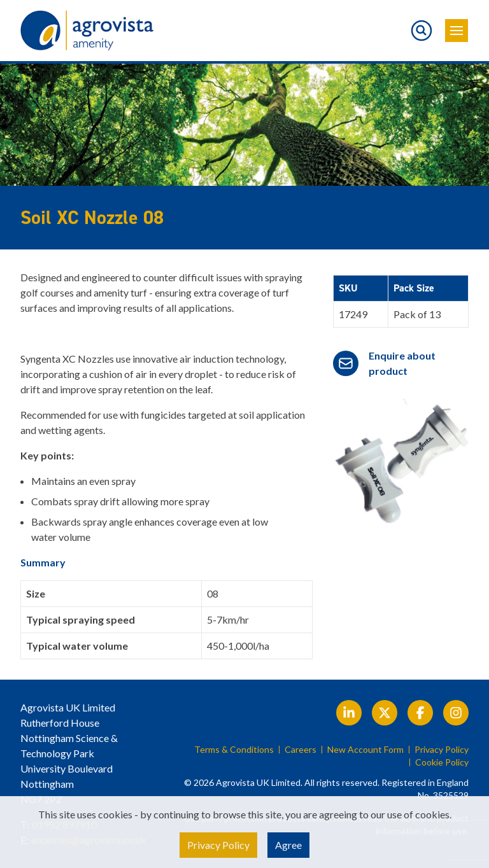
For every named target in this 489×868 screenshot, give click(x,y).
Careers (301, 750)
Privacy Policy (442, 750)
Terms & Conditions (234, 750)
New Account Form (365, 750)
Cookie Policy (442, 762)
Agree (288, 845)
